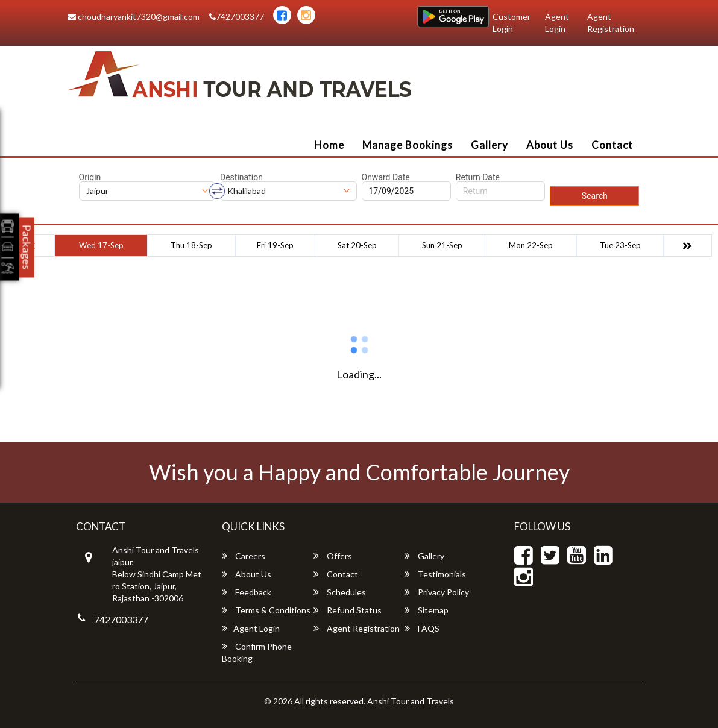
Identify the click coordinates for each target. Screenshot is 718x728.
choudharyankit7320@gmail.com (134, 17)
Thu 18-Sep (191, 245)
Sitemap (427, 610)
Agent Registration (611, 23)
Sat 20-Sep (357, 245)
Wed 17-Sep (101, 245)
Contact (612, 145)
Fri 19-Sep (275, 245)
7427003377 (237, 17)
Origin (90, 177)
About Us (550, 145)
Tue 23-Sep (620, 245)
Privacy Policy (437, 592)
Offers (333, 556)
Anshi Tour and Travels (411, 701)
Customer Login (512, 23)
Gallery (490, 145)
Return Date (478, 177)
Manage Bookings (408, 145)
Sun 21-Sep (442, 245)
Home (329, 145)
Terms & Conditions (266, 610)
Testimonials (435, 574)
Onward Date (386, 177)
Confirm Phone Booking (257, 652)
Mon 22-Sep (531, 245)
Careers (244, 556)
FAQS (422, 628)
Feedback (247, 592)
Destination (241, 177)
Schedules (340, 592)
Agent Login (557, 23)
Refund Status (348, 610)
